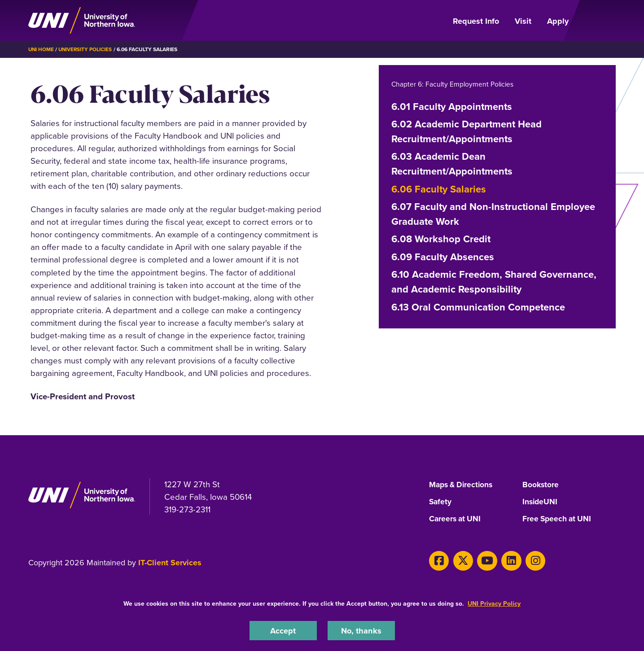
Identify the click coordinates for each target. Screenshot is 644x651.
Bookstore (541, 485)
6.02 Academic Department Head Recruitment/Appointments (467, 131)
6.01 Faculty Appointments (452, 106)
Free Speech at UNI (558, 519)
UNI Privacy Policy (494, 603)
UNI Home (42, 49)
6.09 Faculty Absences (443, 257)
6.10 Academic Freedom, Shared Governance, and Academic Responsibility (494, 282)
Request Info (476, 21)
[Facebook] (438, 560)
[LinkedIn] (506, 560)
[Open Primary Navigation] (597, 21)
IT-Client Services (170, 563)
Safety (441, 502)
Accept (283, 630)
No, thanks (361, 630)
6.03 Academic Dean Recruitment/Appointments (452, 164)
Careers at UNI (456, 519)
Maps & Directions (463, 485)
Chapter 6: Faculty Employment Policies (454, 84)
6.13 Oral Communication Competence (478, 307)
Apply (558, 21)
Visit (523, 21)
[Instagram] (529, 560)
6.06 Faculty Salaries (439, 189)
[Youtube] (484, 560)
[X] (461, 560)
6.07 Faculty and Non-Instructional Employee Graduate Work (493, 214)
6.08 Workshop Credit (441, 239)
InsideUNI (541, 502)
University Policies (87, 49)
